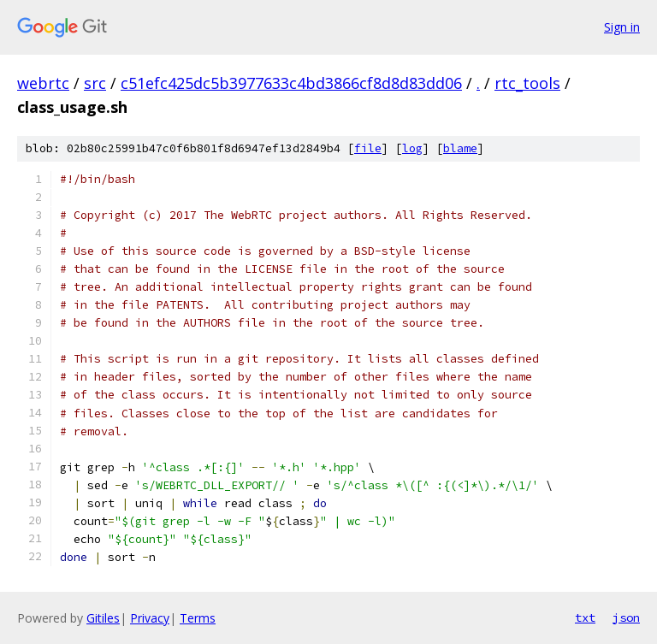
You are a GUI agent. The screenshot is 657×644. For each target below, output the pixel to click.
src (95, 83)
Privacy (150, 618)
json (626, 617)
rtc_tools (527, 83)
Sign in (622, 27)
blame (460, 148)
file (368, 148)
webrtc (43, 83)
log (412, 148)
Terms (198, 618)
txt (585, 617)
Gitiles (103, 618)
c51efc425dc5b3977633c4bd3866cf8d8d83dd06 (291, 83)
